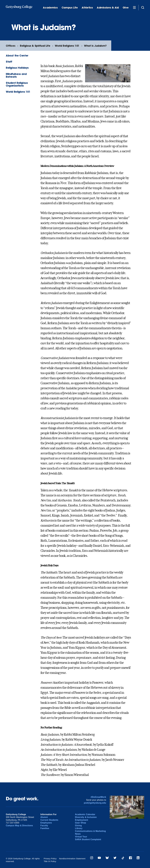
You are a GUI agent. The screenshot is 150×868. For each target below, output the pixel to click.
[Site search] (143, 7)
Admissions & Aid (108, 8)
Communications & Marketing (90, 831)
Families (45, 828)
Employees (46, 823)
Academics (50, 8)
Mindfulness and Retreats (16, 75)
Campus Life (70, 8)
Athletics (87, 8)
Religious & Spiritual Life (35, 46)
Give (126, 8)
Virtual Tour (81, 837)
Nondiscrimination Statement (72, 859)
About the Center (17, 55)
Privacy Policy (50, 859)
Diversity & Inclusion (86, 817)
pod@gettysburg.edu (95, 803)
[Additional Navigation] (134, 7)
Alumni (44, 817)
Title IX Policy (50, 861)
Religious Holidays (17, 68)
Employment (82, 820)
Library (79, 828)
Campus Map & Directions (19, 826)
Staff (9, 62)
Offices (11, 46)
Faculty (44, 826)
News (78, 834)
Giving (78, 826)
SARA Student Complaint (88, 839)
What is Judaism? (95, 46)
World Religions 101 (67, 46)
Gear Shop (81, 823)
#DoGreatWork (98, 797)
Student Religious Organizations (17, 84)
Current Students (49, 820)
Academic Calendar (85, 814)
